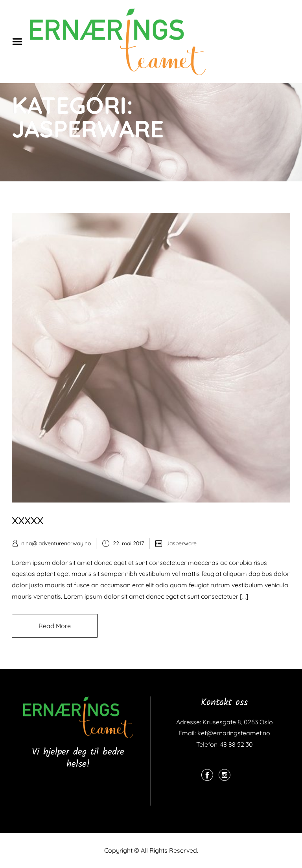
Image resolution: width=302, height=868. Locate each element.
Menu (20, 42)
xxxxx (28, 519)
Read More (55, 626)
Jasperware (181, 543)
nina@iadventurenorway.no (56, 543)
